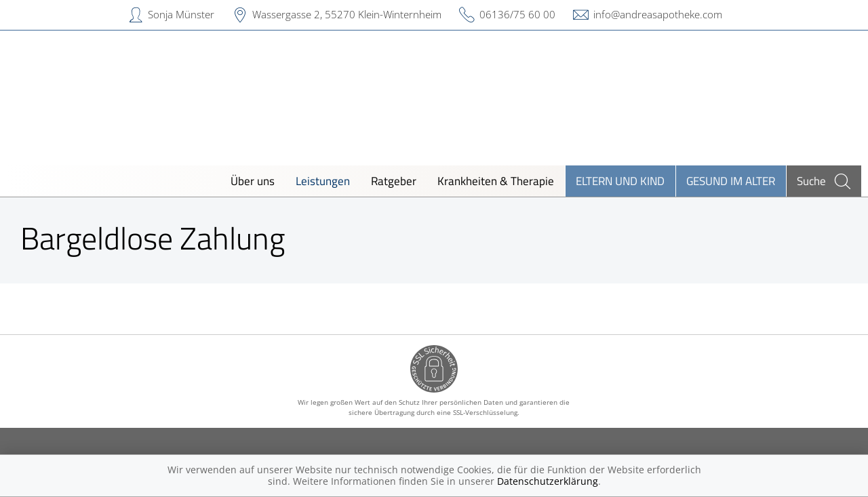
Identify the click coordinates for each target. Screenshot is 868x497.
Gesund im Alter (731, 181)
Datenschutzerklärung (548, 481)
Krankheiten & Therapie (496, 181)
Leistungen (323, 181)
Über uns (253, 181)
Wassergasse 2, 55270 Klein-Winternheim (347, 14)
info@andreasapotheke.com (658, 14)
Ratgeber (394, 181)
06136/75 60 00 (517, 14)
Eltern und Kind (620, 181)
